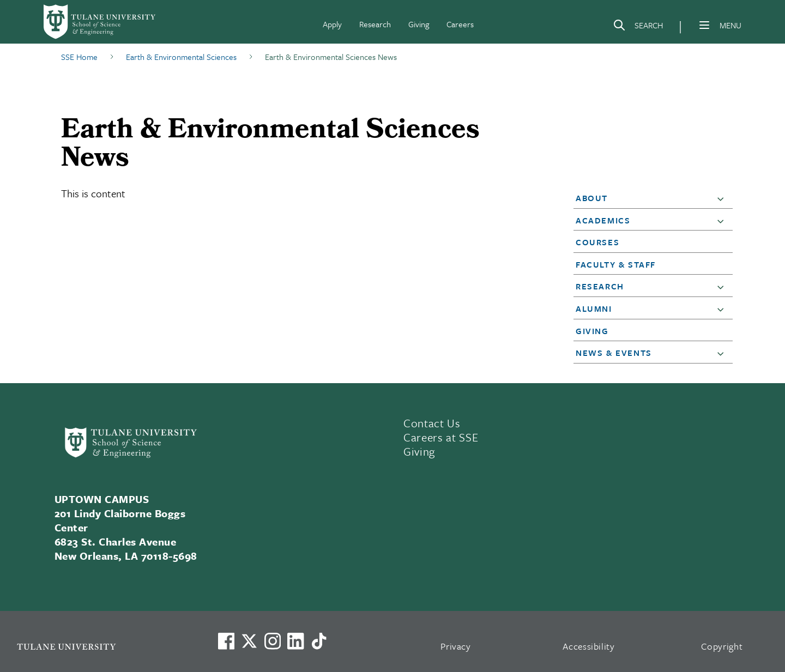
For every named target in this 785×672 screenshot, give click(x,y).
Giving (419, 24)
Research (375, 24)
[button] (723, 198)
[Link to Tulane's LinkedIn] (295, 641)
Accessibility (589, 646)
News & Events (614, 353)
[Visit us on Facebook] (226, 641)
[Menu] (704, 25)
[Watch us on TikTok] (319, 641)
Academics (603, 220)
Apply (332, 24)
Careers (460, 24)
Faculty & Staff (616, 264)
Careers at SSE (441, 437)
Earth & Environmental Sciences (181, 57)
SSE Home (79, 57)
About (592, 198)
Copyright (722, 646)
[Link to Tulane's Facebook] (273, 641)
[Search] (638, 27)
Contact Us (432, 423)
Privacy (456, 646)
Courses (597, 242)
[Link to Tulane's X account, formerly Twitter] (249, 641)
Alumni (594, 308)
